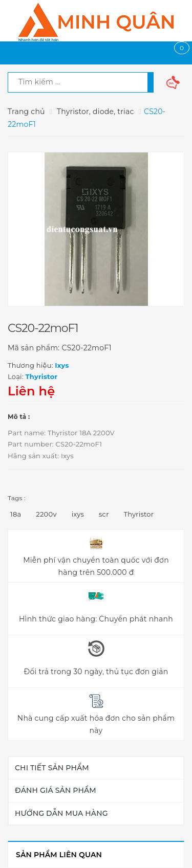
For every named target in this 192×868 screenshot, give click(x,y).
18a (16, 514)
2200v (46, 514)
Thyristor (139, 514)
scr (104, 514)
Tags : (17, 498)
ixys (78, 514)
